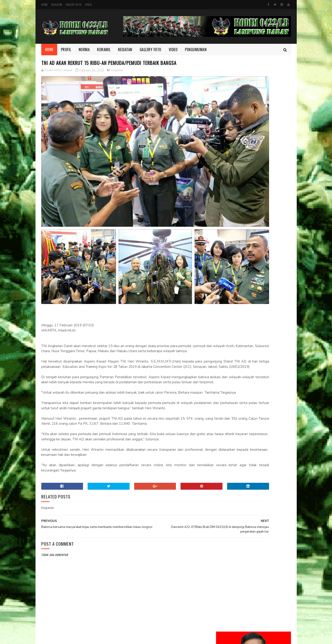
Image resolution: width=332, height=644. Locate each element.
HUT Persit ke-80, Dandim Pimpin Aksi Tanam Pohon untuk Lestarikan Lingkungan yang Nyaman (264, 341)
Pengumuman (196, 50)
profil (224, 562)
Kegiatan (57, 5)
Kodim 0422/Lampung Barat (80, 638)
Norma (84, 50)
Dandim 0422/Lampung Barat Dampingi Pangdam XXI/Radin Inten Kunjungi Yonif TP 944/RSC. (266, 181)
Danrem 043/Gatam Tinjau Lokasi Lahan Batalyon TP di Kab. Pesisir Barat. (266, 389)
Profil (66, 50)
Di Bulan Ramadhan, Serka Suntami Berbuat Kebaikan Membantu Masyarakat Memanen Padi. (264, 290)
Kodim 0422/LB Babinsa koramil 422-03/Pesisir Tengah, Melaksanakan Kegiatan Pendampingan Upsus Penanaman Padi (249, 231)
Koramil (104, 50)
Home (45, 5)
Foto (223, 531)
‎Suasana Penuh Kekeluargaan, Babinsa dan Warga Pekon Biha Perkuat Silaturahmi (265, 413)
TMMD (223, 570)
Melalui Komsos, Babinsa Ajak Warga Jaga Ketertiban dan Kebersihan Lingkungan (266, 204)
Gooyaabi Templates (176, 638)
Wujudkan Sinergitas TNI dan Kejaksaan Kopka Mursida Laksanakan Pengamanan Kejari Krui (263, 366)
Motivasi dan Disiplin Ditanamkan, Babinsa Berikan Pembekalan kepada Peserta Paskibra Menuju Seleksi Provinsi (253, 261)
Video (89, 5)
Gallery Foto (74, 5)
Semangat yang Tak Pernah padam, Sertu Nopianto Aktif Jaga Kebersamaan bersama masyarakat (266, 315)
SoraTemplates (153, 638)
